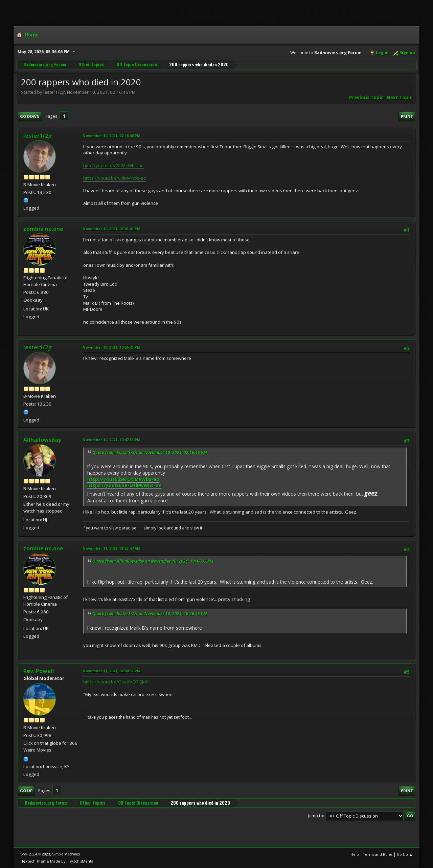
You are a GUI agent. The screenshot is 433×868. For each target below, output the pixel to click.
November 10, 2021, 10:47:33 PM (111, 440)
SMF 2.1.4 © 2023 (35, 854)
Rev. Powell (39, 671)
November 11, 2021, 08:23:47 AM (111, 548)
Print (407, 116)
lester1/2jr (38, 136)
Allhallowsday (42, 440)
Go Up (26, 791)
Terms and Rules (378, 854)
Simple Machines (66, 854)
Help (355, 854)
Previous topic (366, 97)
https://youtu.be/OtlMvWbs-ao (115, 178)
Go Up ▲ (405, 854)
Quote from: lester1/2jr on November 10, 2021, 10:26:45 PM (150, 614)
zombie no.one (43, 229)
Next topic (399, 97)
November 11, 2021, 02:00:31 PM (111, 671)
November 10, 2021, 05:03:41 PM (111, 229)
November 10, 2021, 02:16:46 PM (111, 136)
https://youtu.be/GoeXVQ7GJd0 (116, 682)
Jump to (316, 816)
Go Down (30, 116)
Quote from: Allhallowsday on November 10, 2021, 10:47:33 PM (153, 561)
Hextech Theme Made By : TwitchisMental (57, 861)
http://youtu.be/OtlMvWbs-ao (113, 166)
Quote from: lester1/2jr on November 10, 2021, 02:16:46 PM (150, 452)
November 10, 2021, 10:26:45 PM (111, 347)
